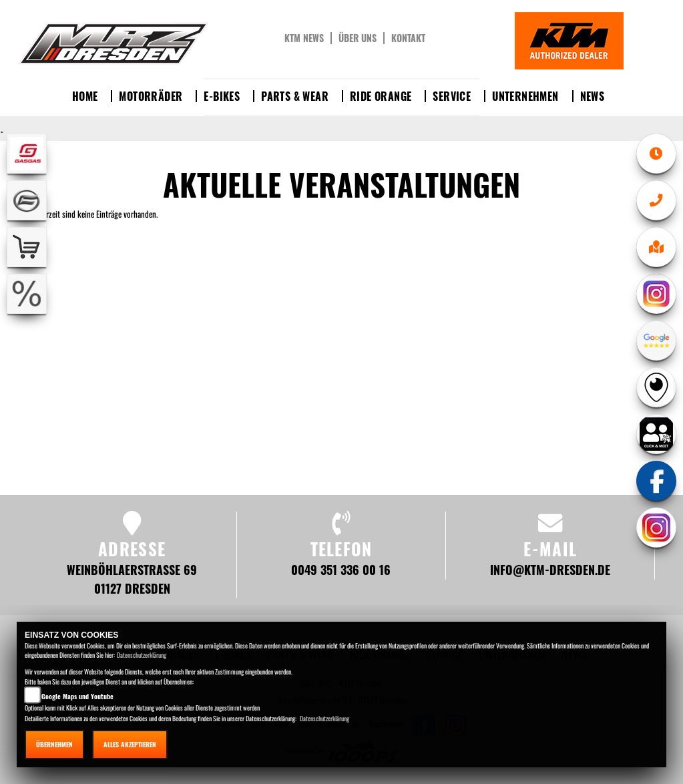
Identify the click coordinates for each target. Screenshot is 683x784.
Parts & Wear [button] (295, 96)
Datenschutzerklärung (142, 655)
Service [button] (452, 96)
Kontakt (408, 38)
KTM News (304, 38)
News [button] (593, 96)
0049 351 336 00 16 (341, 569)
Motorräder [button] (151, 96)
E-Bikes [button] (222, 96)
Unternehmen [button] (525, 96)
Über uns (358, 38)
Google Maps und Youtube (77, 696)
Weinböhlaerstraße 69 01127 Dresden (132, 579)
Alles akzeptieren (130, 744)
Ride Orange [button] (381, 96)
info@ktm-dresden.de (550, 569)
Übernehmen (54, 744)
